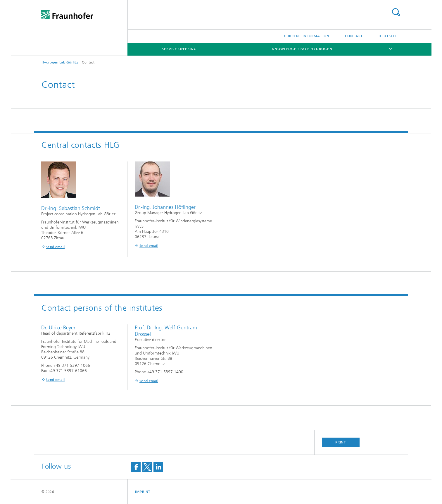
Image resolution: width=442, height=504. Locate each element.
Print (341, 442)
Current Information (307, 36)
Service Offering (179, 49)
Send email (55, 247)
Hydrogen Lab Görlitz (60, 62)
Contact (354, 36)
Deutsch (387, 36)
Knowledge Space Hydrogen (302, 49)
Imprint (143, 492)
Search (396, 12)
